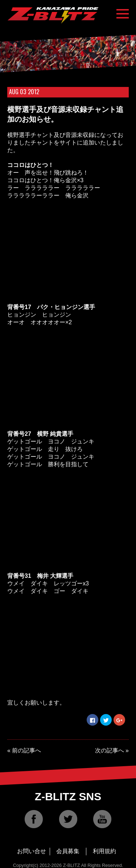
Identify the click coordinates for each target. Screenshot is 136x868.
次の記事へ (110, 750)
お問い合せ (32, 851)
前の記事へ (26, 750)
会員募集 (68, 851)
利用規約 (104, 851)
